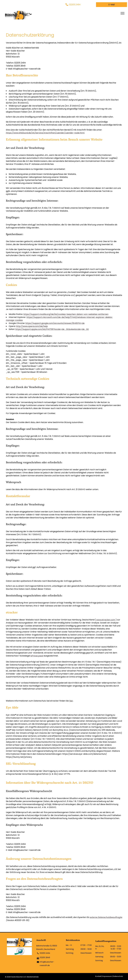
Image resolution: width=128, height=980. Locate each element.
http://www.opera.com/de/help (32, 326)
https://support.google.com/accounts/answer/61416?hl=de (55, 323)
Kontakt (98, 976)
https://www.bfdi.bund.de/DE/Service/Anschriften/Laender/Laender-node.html (45, 133)
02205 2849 (45, 957)
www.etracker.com (106, 620)
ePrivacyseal (37, 656)
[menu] (122, 13)
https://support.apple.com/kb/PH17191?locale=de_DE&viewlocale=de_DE (52, 329)
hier (71, 701)
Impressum (107, 976)
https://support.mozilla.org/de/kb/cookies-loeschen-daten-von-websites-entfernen (66, 314)
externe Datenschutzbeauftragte (106, 917)
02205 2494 (45, 953)
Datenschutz (118, 976)
